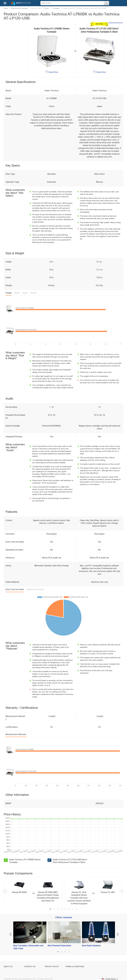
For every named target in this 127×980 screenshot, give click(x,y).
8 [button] (77, 909)
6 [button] (69, 909)
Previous (5, 891)
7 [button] (73, 909)
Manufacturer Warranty (16, 735)
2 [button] (54, 909)
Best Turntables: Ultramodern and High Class (28, 947)
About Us (8, 967)
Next (122, 891)
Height (9, 293)
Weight (33, 293)
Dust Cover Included (15, 590)
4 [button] (62, 909)
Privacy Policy (52, 967)
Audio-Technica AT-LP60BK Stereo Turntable (25, 861)
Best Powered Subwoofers (59, 946)
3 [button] (58, 909)
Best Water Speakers (91, 946)
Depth (25, 293)
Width (17, 293)
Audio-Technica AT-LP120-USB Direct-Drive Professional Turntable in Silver (70, 861)
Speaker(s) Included (35, 590)
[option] (34, 892)
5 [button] (65, 909)
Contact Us (30, 967)
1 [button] (50, 909)
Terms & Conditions (75, 967)
